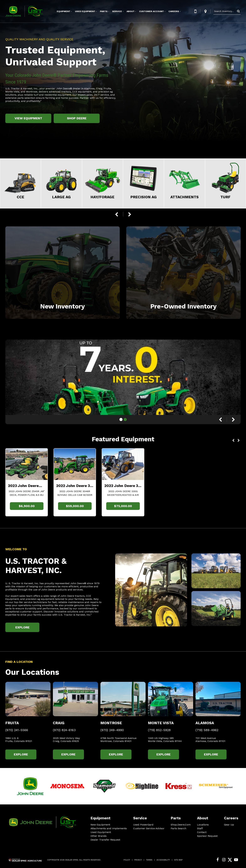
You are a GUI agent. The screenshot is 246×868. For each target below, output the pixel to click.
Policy (127, 860)
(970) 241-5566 (17, 730)
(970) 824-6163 (64, 730)
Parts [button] (104, 11)
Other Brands (99, 836)
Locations (203, 825)
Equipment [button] (64, 11)
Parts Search (178, 828)
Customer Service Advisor (149, 828)
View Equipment (28, 118)
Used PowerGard (143, 825)
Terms (149, 860)
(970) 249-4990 (112, 730)
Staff (200, 828)
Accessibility (163, 860)
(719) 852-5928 (159, 730)
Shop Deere (77, 118)
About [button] (131, 11)
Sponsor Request (207, 836)
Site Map (178, 860)
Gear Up (229, 825)
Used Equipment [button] (85, 11)
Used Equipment (101, 832)
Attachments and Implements (109, 828)
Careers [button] (174, 11)
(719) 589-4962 (207, 730)
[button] (195, 11)
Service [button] (117, 11)
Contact (202, 832)
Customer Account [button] (151, 11)
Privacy (138, 860)
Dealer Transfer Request (105, 840)
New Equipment (100, 825)
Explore (22, 627)
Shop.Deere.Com (181, 825)
